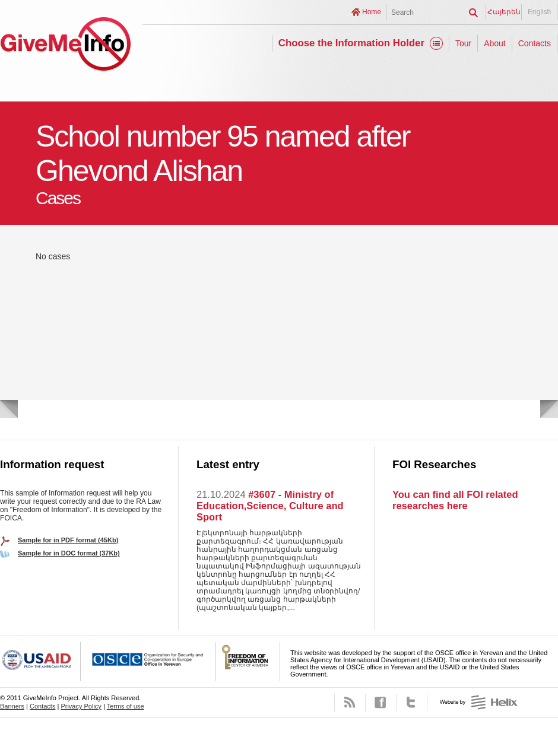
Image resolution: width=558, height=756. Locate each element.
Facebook (381, 703)
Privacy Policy (81, 706)
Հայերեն (504, 12)
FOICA (248, 662)
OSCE (148, 662)
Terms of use (126, 706)
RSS (350, 703)
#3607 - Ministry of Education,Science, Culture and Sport (270, 506)
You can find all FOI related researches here (455, 500)
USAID (40, 662)
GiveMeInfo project (65, 46)
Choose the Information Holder (351, 43)
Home (372, 12)
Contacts (535, 43)
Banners (12, 706)
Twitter (412, 703)
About (495, 43)
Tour (463, 43)
